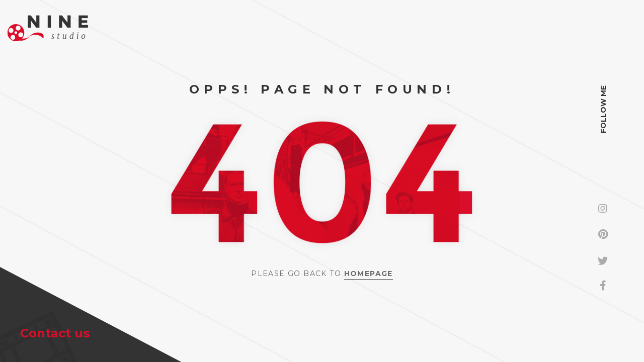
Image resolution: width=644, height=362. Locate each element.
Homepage (369, 274)
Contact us (55, 333)
